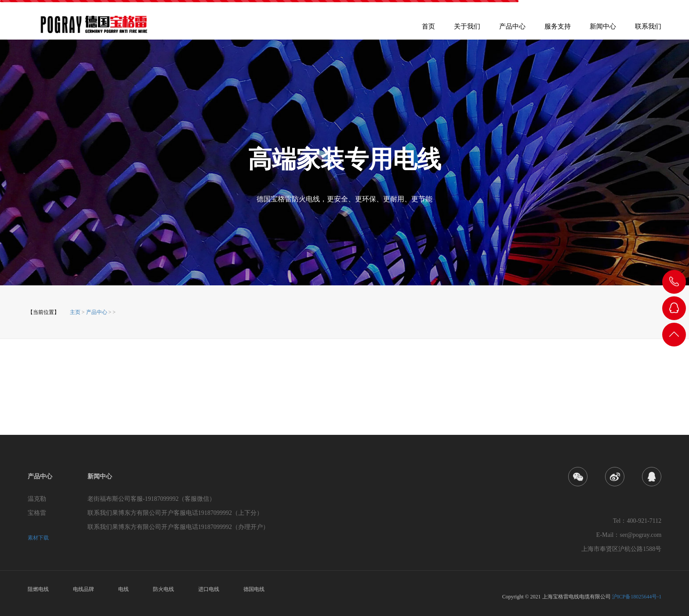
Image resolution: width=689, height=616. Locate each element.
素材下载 (38, 538)
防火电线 (163, 589)
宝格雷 (37, 513)
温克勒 (37, 499)
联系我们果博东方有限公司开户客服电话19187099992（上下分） (175, 513)
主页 (75, 312)
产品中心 (512, 29)
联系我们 (648, 29)
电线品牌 (83, 589)
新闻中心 (603, 29)
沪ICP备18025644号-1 (637, 597)
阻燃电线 (38, 589)
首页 (428, 29)
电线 (123, 589)
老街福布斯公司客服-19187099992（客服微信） (152, 499)
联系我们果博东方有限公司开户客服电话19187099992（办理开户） (178, 527)
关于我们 (467, 29)
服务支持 (558, 29)
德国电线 (254, 589)
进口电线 (209, 589)
